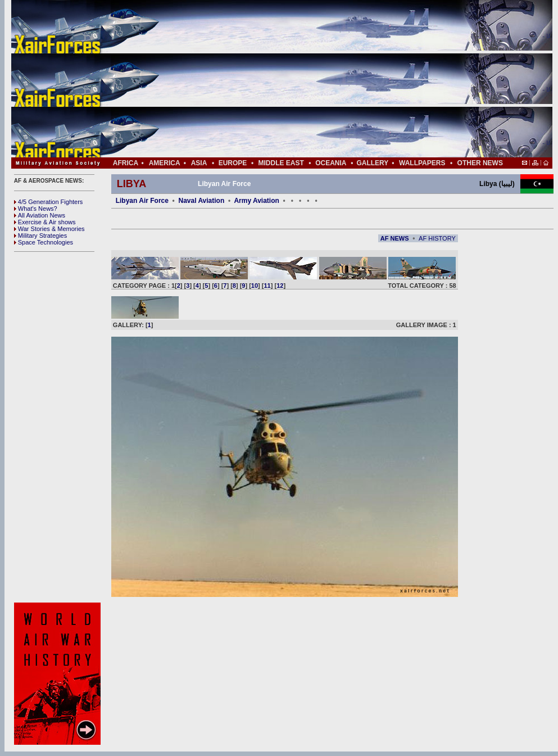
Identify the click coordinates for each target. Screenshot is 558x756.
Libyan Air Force (142, 201)
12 (280, 286)
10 (255, 286)
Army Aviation (256, 201)
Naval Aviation (201, 201)
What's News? (36, 209)
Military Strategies (40, 236)
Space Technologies (44, 242)
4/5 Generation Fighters (49, 202)
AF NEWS (395, 238)
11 (267, 286)
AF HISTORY (437, 238)
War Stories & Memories (49, 229)
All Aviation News (40, 215)
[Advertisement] (315, 79)
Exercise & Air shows (45, 222)
